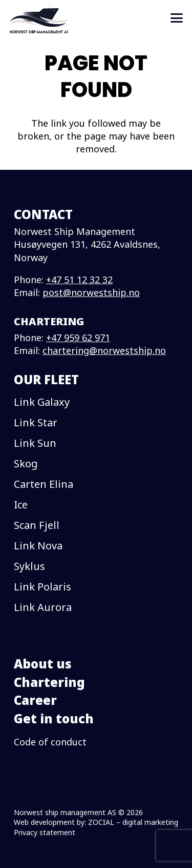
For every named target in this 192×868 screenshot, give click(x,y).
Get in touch (54, 718)
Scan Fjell (37, 525)
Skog (26, 463)
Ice (21, 505)
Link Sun (35, 443)
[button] (177, 18)
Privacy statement (45, 832)
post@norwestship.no (91, 292)
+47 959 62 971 (78, 338)
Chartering (49, 682)
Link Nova (38, 546)
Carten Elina (44, 484)
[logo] (39, 18)
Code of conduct (50, 742)
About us (43, 664)
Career (35, 700)
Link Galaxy (42, 402)
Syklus (29, 566)
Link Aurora (43, 607)
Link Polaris (42, 587)
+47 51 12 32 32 (79, 280)
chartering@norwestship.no (104, 350)
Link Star (36, 422)
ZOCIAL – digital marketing (133, 822)
